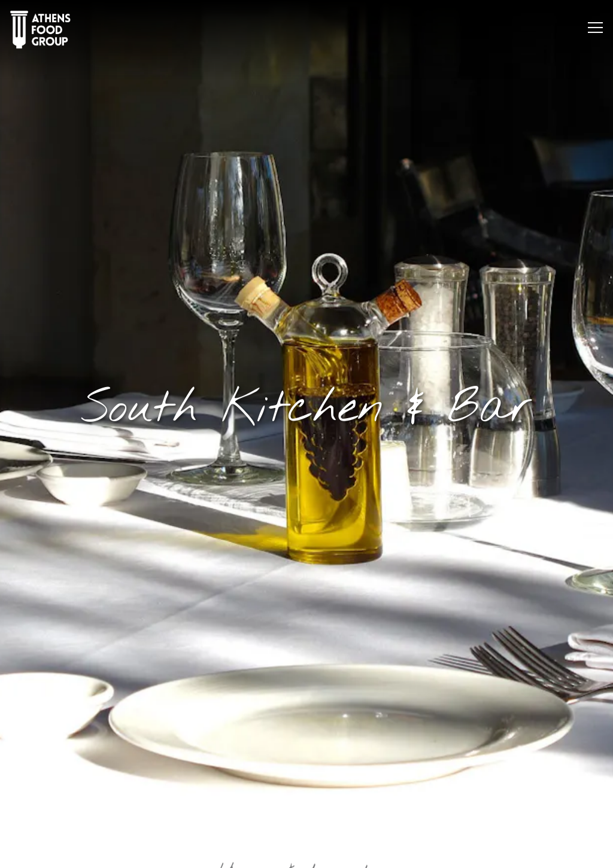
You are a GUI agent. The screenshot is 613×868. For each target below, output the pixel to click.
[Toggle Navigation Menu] (595, 28)
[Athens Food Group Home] (40, 29)
